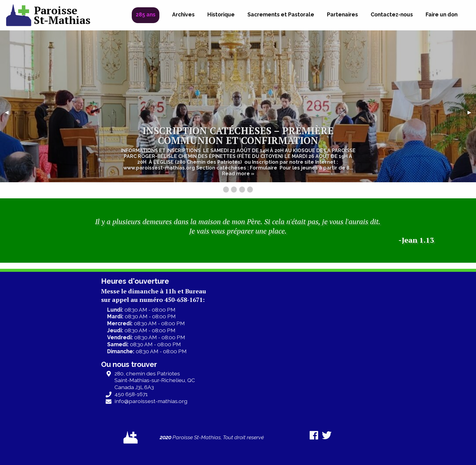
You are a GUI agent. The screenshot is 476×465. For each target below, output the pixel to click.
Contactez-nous (392, 14)
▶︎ (472, 112)
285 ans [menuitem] (146, 14)
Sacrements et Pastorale (281, 14)
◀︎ (9, 112)
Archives (183, 14)
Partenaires (342, 14)
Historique (221, 14)
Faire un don (442, 14)
